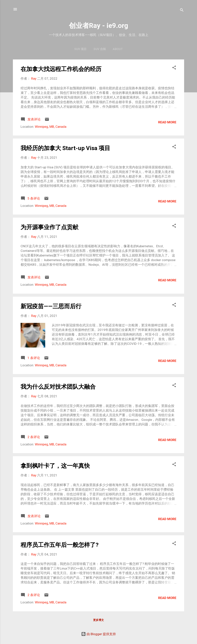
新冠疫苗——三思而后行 (51, 306)
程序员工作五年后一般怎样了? (60, 545)
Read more (167, 122)
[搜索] (182, 10)
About (118, 49)
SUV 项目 (80, 49)
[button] (174, 68)
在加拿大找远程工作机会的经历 (61, 69)
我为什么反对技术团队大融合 (58, 387)
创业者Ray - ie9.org (98, 26)
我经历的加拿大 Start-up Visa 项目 (65, 148)
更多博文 (98, 620)
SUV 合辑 (100, 49)
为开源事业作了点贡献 (49, 227)
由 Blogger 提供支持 (98, 634)
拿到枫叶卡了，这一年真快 (55, 466)
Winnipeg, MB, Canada (51, 127)
